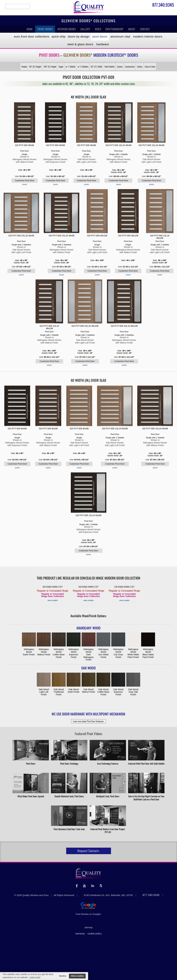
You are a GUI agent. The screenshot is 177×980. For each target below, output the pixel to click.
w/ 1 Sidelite (70, 67)
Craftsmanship (114, 29)
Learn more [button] (35, 977)
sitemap (88, 927)
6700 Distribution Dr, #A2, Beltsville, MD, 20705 (108, 895)
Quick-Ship (59, 37)
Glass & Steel (150, 67)
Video (98, 29)
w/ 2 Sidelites (83, 67)
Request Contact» (88, 851)
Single (61, 67)
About (132, 29)
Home (30, 29)
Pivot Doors (100, 37)
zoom (25, 184)
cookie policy (95, 934)
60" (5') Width (96, 67)
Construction (130, 67)
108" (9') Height (50, 67)
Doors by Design (79, 37)
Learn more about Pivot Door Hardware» (88, 721)
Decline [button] (63, 976)
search (18, 6)
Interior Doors (67, 29)
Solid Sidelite (109, 67)
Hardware (102, 44)
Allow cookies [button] (77, 976)
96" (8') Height (35, 67)
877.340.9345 (163, 5)
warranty (80, 934)
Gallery (85, 29)
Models (24, 67)
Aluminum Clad (120, 37)
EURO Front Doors (32, 37)
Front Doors (45, 29)
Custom (120, 67)
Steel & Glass (80, 44)
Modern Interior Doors (148, 37)
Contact (145, 29)
